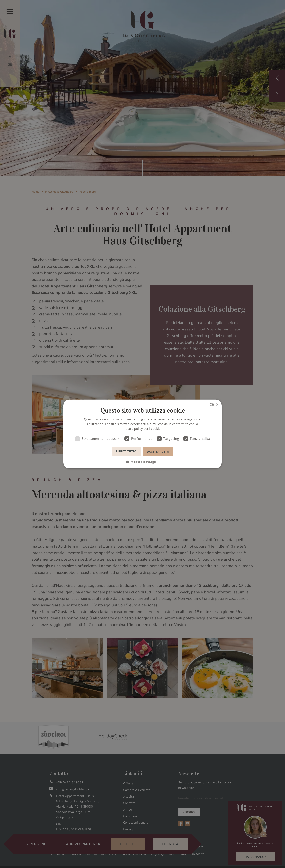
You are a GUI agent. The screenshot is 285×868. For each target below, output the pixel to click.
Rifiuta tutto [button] (126, 451)
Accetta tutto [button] (158, 451)
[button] (142, 462)
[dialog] (142, 434)
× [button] (217, 404)
